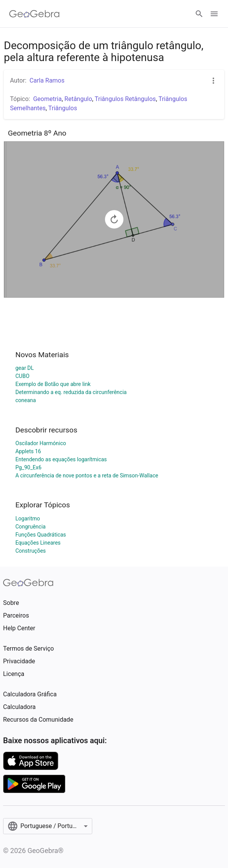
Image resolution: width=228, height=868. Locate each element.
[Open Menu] (214, 14)
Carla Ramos (47, 80)
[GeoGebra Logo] (34, 14)
